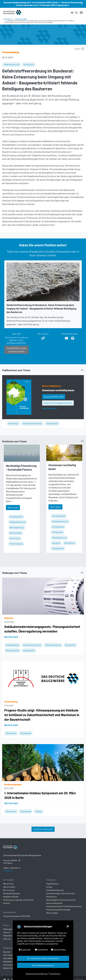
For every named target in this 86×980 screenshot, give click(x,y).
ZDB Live (7, 943)
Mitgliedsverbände (11, 901)
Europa (49, 891)
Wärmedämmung (17, 527)
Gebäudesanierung (12, 64)
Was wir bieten (9, 891)
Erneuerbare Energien (32, 645)
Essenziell (25, 950)
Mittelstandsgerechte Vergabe (58, 914)
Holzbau (39, 811)
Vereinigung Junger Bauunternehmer (18, 904)
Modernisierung (16, 544)
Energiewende (58, 527)
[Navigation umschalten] (81, 13)
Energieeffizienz (16, 517)
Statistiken (41, 950)
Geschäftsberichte (11, 963)
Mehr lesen (13, 508)
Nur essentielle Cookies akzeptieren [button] (43, 958)
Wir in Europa (9, 894)
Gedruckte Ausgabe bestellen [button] (58, 403)
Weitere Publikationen (52, 386)
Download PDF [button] (54, 397)
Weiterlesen (11, 637)
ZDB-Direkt (8, 959)
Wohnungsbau (16, 533)
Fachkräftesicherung (55, 894)
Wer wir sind (8, 888)
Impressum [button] (55, 974)
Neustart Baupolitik (54, 907)
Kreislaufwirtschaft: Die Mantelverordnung (64, 911)
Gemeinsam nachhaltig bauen (58, 390)
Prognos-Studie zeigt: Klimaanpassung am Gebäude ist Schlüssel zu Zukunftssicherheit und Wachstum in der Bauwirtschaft (42, 715)
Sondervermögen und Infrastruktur (61, 898)
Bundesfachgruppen (12, 898)
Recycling (56, 543)
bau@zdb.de (8, 875)
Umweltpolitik (52, 423)
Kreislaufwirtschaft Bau (32, 423)
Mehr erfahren (49, 409)
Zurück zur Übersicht (43, 829)
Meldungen (8, 933)
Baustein (7, 956)
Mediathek (7, 940)
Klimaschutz (29, 64)
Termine (7, 937)
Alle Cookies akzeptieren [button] (43, 965)
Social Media (58, 950)
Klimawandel (57, 532)
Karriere (7, 907)
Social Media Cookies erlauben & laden (17, 350)
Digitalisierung (52, 888)
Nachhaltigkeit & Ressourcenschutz (61, 904)
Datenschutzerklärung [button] (37, 974)
